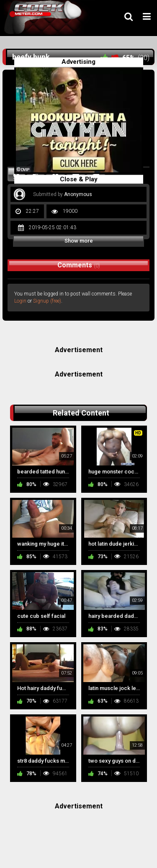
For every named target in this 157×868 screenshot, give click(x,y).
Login (20, 301)
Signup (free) (47, 301)
